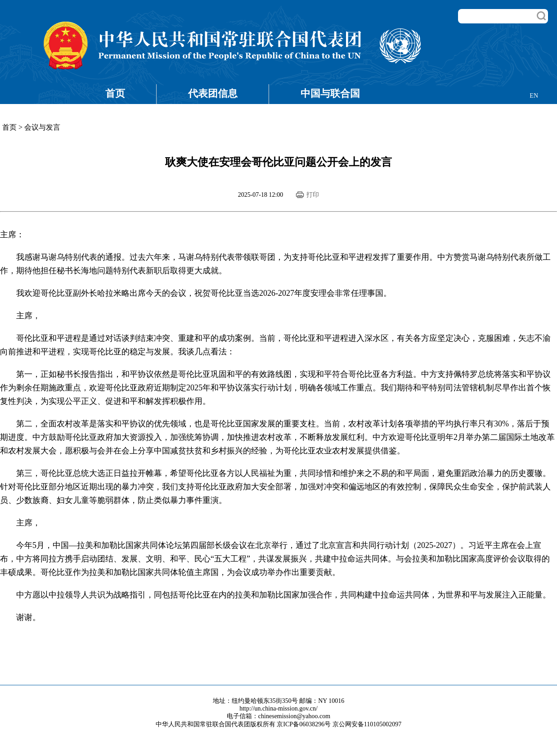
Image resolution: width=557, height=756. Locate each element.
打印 (313, 195)
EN (534, 96)
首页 (115, 93)
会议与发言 (42, 127)
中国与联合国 (330, 93)
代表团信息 (213, 93)
